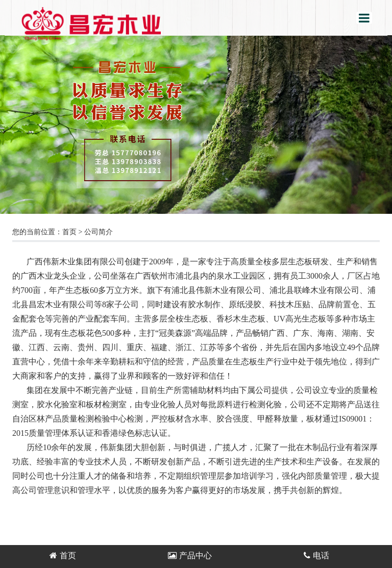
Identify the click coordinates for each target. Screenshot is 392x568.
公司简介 (99, 232)
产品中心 (190, 555)
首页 (69, 232)
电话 (316, 555)
